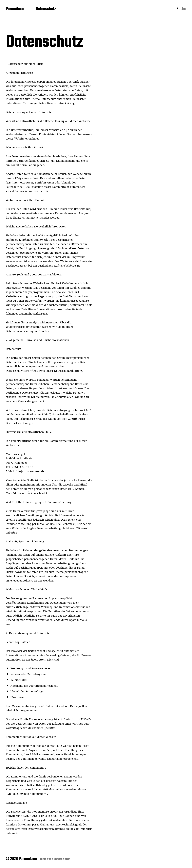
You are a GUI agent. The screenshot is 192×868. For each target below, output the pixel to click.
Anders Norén (62, 859)
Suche (181, 9)
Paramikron (15, 9)
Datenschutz (46, 9)
